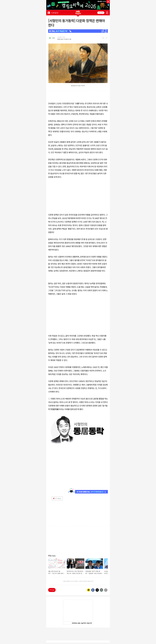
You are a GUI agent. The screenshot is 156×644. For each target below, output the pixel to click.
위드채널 (57, 498)
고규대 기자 (61, 37)
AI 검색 (101, 13)
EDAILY (49, 13)
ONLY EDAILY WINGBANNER (78, 12)
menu (107, 13)
